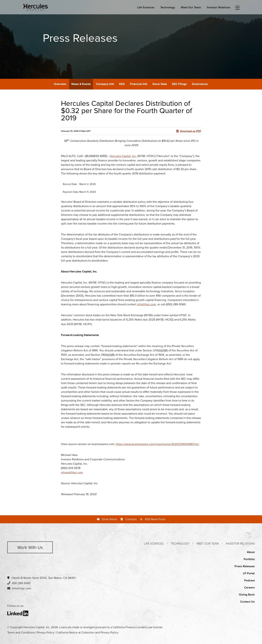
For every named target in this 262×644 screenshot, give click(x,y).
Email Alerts (109, 519)
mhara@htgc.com (72, 472)
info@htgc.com (146, 304)
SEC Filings (179, 84)
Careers (249, 588)
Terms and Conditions (21, 633)
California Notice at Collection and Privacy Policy (87, 633)
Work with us (30, 548)
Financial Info (139, 84)
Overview (60, 84)
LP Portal (249, 573)
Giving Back (247, 595)
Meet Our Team (191, 8)
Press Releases (245, 566)
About (251, 552)
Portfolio (249, 559)
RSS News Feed (155, 519)
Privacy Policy (45, 633)
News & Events (81, 84)
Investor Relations (219, 8)
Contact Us (247, 602)
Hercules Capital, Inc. (123, 156)
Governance (200, 84)
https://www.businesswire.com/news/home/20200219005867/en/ (157, 444)
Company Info (105, 84)
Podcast (249, 581)
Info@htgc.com (22, 588)
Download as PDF (188, 131)
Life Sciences (146, 8)
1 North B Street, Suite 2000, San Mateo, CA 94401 (41, 578)
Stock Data (160, 84)
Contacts (131, 519)
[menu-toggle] (237, 8)
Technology (168, 8)
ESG (122, 84)
